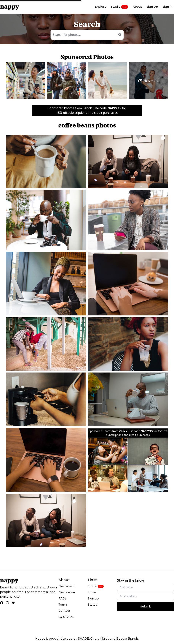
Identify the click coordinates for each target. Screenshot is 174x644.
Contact (64, 611)
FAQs (62, 598)
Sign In (168, 7)
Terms (63, 605)
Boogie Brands (127, 639)
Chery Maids (100, 639)
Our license (67, 592)
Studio (119, 7)
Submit (146, 606)
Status (92, 605)
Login (92, 592)
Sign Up (152, 7)
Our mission (67, 586)
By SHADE (66, 617)
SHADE (83, 639)
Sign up (93, 598)
